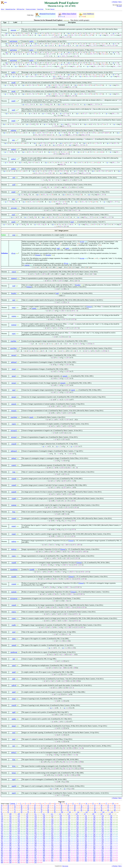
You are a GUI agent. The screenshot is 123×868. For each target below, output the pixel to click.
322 (44, 840)
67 (81, 809)
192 (10, 824)
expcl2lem (13, 348)
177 (2, 823)
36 (115, 805)
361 (19, 845)
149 (2, 819)
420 (44, 852)
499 (2, 862)
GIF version (119, 6)
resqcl (14, 699)
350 (44, 843)
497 (103, 861)
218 (111, 826)
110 (27, 814)
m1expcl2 (14, 430)
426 (94, 852)
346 (10, 843)
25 (42, 805)
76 (22, 810)
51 (95, 807)
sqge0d (14, 786)
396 (77, 849)
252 (44, 831)
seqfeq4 (13, 149)
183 (52, 823)
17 (106, 803)
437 (69, 854)
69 (95, 809)
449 (52, 855)
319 (19, 840)
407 (52, 850)
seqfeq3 (13, 159)
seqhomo (13, 130)
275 (2, 835)
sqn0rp (14, 719)
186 (77, 823)
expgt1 (14, 534)
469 (103, 857)
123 (19, 816)
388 (10, 849)
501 (19, 862)
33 (95, 805)
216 (94, 826)
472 (10, 859)
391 (35, 849)
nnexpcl (14, 355)
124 (27, 816)
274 (111, 833)
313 (86, 838)
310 (61, 838)
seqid (13, 110)
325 (69, 840)
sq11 (14, 746)
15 (93, 803)
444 (10, 855)
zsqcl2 (14, 793)
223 (35, 828)
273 (103, 833)
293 (35, 836)
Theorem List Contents (31, 9)
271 (86, 833)
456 (111, 855)
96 (35, 812)
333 (19, 842)
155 (52, 819)
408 (61, 850)
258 (94, 831)
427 (103, 852)
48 (75, 807)
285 (86, 835)
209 (35, 826)
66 (75, 809)
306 (27, 838)
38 (8, 807)
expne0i (14, 492)
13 (80, 803)
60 (35, 809)
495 (86, 861)
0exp (14, 512)
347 (19, 843)
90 (115, 810)
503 (35, 862)
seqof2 (13, 222)
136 (10, 817)
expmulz (14, 592)
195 (35, 824)
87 (95, 810)
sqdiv (14, 679)
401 (2, 850)
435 (52, 854)
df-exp (13, 253)
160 (94, 819)
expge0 (14, 518)
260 (111, 831)
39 (15, 807)
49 (81, 807)
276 (10, 835)
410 (77, 850)
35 (108, 805)
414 (111, 850)
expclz (73, 390)
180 (27, 823)
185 (69, 823)
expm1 (14, 618)
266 (44, 833)
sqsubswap (14, 652)
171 (69, 821)
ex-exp (82, 242)
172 (77, 821)
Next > (120, 2)
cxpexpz (27, 265)
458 (10, 857)
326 (77, 840)
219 (2, 828)
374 (10, 847)
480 (77, 859)
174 (94, 821)
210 (44, 826)
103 (87, 812)
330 (111, 840)
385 (103, 847)
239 (52, 829)
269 (69, 833)
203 (103, 824)
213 (69, 826)
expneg (34, 308)
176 (111, 821)
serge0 (13, 192)
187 (86, 823)
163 (2, 821)
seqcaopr (13, 30)
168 (44, 821)
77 (28, 810)
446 (27, 855)
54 (115, 807)
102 (78, 812)
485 (2, 861)
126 (44, 816)
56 (8, 809)
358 (111, 843)
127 (52, 816)
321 (35, 840)
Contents (13, 803)
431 (19, 854)
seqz (13, 140)
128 (61, 816)
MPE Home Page (20, 9)
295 (52, 836)
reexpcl (14, 383)
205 (2, 826)
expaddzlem (14, 569)
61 (42, 809)
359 (2, 845)
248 (10, 831)
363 (35, 845)
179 (19, 823)
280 (44, 835)
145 (86, 817)
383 (86, 847)
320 (27, 840)
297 (69, 836)
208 (27, 826)
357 (103, 843)
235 (19, 829)
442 (111, 854)
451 (69, 855)
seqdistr (13, 169)
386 (111, 847)
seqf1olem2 (13, 60)
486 (10, 861)
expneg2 (14, 325)
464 (61, 857)
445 (19, 855)
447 (35, 855)
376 (27, 847)
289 (2, 836)
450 (61, 855)
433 (35, 854)
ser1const (14, 208)
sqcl (14, 659)
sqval (14, 632)
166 (27, 821)
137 (19, 817)
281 (52, 835)
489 (35, 861)
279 (35, 835)
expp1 (67, 248)
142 (61, 817)
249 (19, 831)
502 (27, 862)
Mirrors (3, 9)
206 (10, 826)
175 (103, 821)
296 (61, 836)
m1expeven (14, 598)
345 (2, 843)
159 (86, 819)
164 (10, 821)
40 (22, 807)
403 (19, 850)
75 (15, 810)
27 (55, 805)
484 (111, 859)
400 (111, 849)
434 (44, 854)
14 (86, 803)
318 (10, 840)
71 (108, 809)
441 (103, 854)
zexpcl (14, 369)
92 (8, 812)
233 (2, 829)
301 (103, 836)
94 (22, 812)
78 (35, 810)
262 (10, 833)
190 (111, 823)
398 (94, 849)
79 (42, 810)
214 (77, 826)
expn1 (14, 334)
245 (103, 829)
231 (103, 828)
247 (2, 831)
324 (61, 840)
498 (111, 861)
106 (112, 812)
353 (69, 843)
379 (52, 847)
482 (94, 859)
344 (111, 842)
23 (28, 805)
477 (52, 859)
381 (69, 847)
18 (113, 803)
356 (94, 843)
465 (69, 857)
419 (35, 852)
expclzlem (14, 417)
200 (77, 824)
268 (61, 833)
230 (94, 828)
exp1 (14, 300)
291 (19, 836)
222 (27, 828)
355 (86, 843)
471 (2, 859)
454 (94, 855)
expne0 (14, 485)
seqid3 (13, 101)
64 (61, 809)
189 (103, 823)
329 (103, 840)
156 (61, 819)
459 (19, 857)
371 (103, 845)
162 (111, 819)
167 (35, 821)
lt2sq (14, 759)
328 (94, 840)
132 (94, 816)
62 (48, 809)
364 (44, 845)
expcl (14, 390)
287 (103, 835)
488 (27, 861)
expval (14, 272)
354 (77, 843)
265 (35, 833)
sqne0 (14, 692)
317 (2, 840)
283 (69, 835)
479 (69, 859)
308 (44, 838)
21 (15, 805)
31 (81, 805)
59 (28, 809)
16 (100, 803)
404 (27, 850)
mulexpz (14, 549)
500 (10, 862)
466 (77, 857)
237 (35, 829)
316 (111, 838)
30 (75, 805)
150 (10, 819)
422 (61, 852)
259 (103, 831)
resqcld (14, 705)
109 (19, 814)
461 (35, 857)
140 (44, 817)
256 (77, 831)
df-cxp (66, 263)
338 (61, 842)
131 (86, 816)
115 (68, 814)
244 (94, 829)
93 (15, 812)
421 (52, 852)
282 (61, 835)
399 (103, 849)
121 (2, 816)
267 (52, 833)
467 (86, 857)
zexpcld (14, 444)
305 (19, 838)
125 (35, 816)
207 (19, 826)
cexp (14, 235)
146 (94, 817)
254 (61, 831)
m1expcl (14, 437)
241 (69, 829)
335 (35, 842)
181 (35, 823)
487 (19, 861)
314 (94, 838)
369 (86, 845)
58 (22, 809)
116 (77, 814)
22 (22, 805)
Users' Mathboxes (87, 14)
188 (94, 823)
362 (27, 845)
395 (69, 849)
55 (2, 809)
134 (111, 816)
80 (48, 810)
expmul (14, 584)
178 (10, 823)
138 (27, 817)
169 (52, 821)
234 (10, 829)
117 (85, 814)
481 (86, 859)
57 (15, 809)
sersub (13, 91)
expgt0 (14, 498)
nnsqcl (14, 726)
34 (101, 805)
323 (52, 840)
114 (60, 814)
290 (10, 836)
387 (2, 849)
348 (27, 843)
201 (86, 824)
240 (61, 829)
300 (94, 836)
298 (77, 836)
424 (77, 852)
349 (35, 843)
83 (68, 810)
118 (93, 814)
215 (86, 826)
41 (28, 807)
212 (61, 826)
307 (35, 838)
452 (77, 855)
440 (94, 854)
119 (101, 814)
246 (111, 829)
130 (77, 816)
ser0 (14, 177)
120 (110, 814)
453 (86, 855)
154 (44, 819)
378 (44, 847)
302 (111, 836)
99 (55, 812)
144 (77, 817)
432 (27, 854)
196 (44, 824)
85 (81, 810)
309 (52, 838)
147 (103, 817)
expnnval (14, 278)
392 (44, 849)
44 (48, 807)
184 (61, 823)
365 (52, 845)
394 (61, 849)
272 (94, 833)
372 (111, 845)
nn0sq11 (14, 752)
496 (94, 861)
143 (69, 817)
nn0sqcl (14, 458)
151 (19, 819)
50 (88, 807)
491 (52, 861)
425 (86, 852)
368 (77, 845)
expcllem (13, 341)
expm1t (14, 465)
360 (10, 845)
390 (27, 849)
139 (35, 817)
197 (52, 824)
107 (2, 814)
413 (103, 850)
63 (55, 809)
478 (61, 859)
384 (94, 847)
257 (86, 831)
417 (19, 852)
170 (61, 821)
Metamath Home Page (10, 9)
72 (115, 809)
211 (52, 826)
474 (27, 859)
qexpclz (65, 376)
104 (95, 812)
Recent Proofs (40, 9)
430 (10, 854)
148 (111, 817)
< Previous (115, 2)
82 (61, 810)
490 (44, 861)
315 (103, 838)
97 (42, 812)
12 (73, 803)
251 (35, 831)
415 (2, 852)
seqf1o (31, 41)
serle (13, 199)
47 (68, 807)
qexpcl (14, 376)
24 (35, 805)
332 (10, 842)
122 (10, 816)
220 (10, 828)
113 (52, 814)
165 (19, 821)
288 (111, 835)
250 (27, 831)
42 (35, 807)
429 (2, 854)
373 (2, 847)
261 (2, 833)
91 (2, 812)
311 (69, 838)
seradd (13, 83)
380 (61, 847)
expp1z (14, 612)
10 (60, 803)
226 (61, 828)
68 (88, 809)
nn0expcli (14, 451)
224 (44, 828)
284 (77, 835)
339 (69, 842)
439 (86, 854)
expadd (14, 563)
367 (69, 845)
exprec (14, 556)
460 (27, 857)
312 (77, 838)
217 (103, 826)
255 (69, 831)
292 (27, 836)
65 (68, 809)
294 (44, 836)
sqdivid (14, 685)
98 (48, 812)
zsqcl (14, 733)
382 (77, 847)
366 (61, 845)
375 (19, 847)
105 (103, 812)
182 (44, 823)
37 (2, 807)
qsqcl (14, 739)
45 (55, 807)
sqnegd (14, 645)
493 (69, 861)
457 (2, 857)
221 (19, 828)
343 (103, 842)
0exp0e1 (49, 255)
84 (75, 810)
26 (48, 805)
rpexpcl (14, 397)
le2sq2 (14, 773)
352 (61, 843)
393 (52, 849)
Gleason (38, 255)
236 (27, 829)
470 (111, 857)
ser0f (14, 185)
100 (62, 812)
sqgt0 (14, 712)
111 (35, 814)
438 (77, 854)
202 (94, 824)
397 (86, 849)
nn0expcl (14, 362)
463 (52, 857)
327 (86, 840)
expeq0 (14, 479)
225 (52, 828)
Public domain (65, 866)
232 (111, 828)
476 (44, 859)
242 (77, 829)
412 (94, 850)
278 (27, 835)
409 (69, 850)
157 (69, 819)
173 (86, 821)
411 (86, 850)
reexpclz (63, 383)
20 (8, 805)
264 (27, 833)
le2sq (14, 766)
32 (88, 805)
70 (101, 809)
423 (69, 852)
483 (103, 859)
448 (44, 855)
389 (19, 849)
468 (94, 857)
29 (68, 805)
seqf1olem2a (13, 41)
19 (2, 805)
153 (35, 819)
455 (103, 855)
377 (35, 847)
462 (44, 857)
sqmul (14, 665)
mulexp (14, 541)
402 (10, 850)
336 (44, 842)
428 (111, 852)
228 (77, 828)
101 (70, 812)
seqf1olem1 (13, 50)
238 (44, 829)
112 (43, 814)
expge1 (14, 526)
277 (19, 835)
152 (27, 819)
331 (2, 842)
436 (61, 854)
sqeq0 (14, 672)
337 (52, 842)
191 (2, 824)
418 (27, 852)
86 (88, 810)
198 (61, 824)
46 (61, 807)
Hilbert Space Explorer (67, 14)
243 (86, 829)
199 (69, 824)
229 (86, 828)
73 (2, 810)
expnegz (14, 505)
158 (77, 819)
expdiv (14, 625)
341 (86, 842)
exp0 (58, 248)
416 (10, 852)
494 (77, 861)
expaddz (32, 569)
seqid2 (13, 121)
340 (77, 842)
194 (27, 824)
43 (42, 807)
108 (10, 814)
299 (86, 836)
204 (111, 824)
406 (44, 850)
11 (66, 803)
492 (61, 861)
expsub (14, 605)
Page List (52, 9)
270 (77, 833)
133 (103, 816)
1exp (14, 472)
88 (101, 810)
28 (61, 805)
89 (108, 810)
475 (35, 859)
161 (103, 819)
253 (52, 831)
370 (94, 845)
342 (94, 842)
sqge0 (14, 779)
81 (55, 810)
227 (69, 828)
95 (28, 812)
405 (35, 850)
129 (69, 816)
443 (2, 855)
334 (27, 842)
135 (2, 817)
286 (94, 835)
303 (2, 838)
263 (19, 833)
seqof (13, 215)
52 (101, 807)
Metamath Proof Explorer (46, 14)
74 (8, 810)
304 (10, 838)
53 (108, 807)
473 (19, 859)
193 (19, 824)
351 (52, 843)
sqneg (14, 639)
